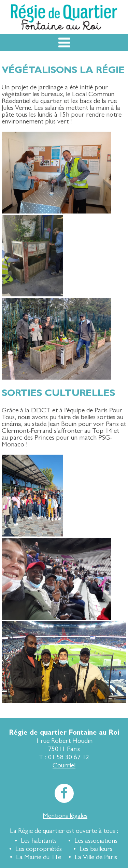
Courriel (64, 765)
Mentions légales (65, 816)
